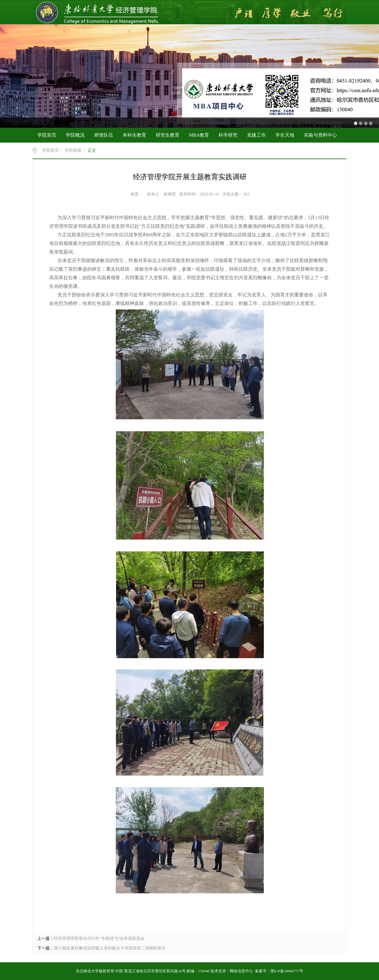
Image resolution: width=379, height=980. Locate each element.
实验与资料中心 (320, 135)
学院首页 (47, 135)
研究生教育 (168, 135)
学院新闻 (73, 150)
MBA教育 (199, 135)
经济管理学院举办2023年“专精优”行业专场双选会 (99, 938)
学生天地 (285, 135)
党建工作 (256, 135)
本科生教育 (134, 135)
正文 (92, 150)
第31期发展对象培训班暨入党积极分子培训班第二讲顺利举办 (110, 948)
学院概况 (75, 135)
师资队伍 (104, 135)
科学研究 (228, 135)
